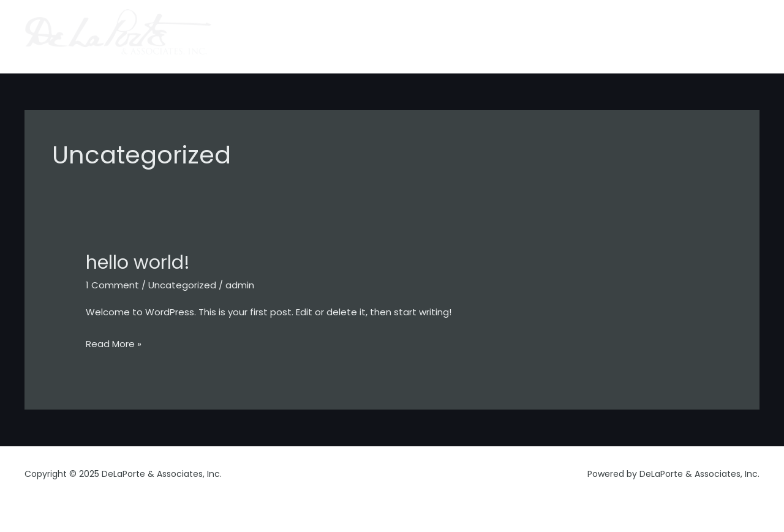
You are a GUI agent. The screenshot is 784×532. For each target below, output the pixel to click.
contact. (645, 36)
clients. (591, 36)
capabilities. (530, 36)
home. (421, 36)
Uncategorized (182, 285)
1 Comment (112, 285)
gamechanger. (717, 36)
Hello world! (138, 263)
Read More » (114, 343)
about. (469, 36)
